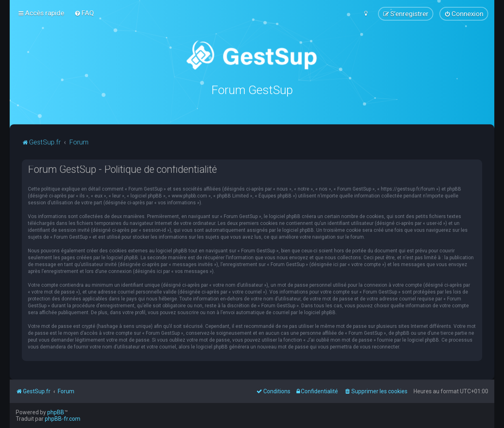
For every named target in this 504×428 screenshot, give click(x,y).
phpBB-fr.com (63, 419)
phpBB (56, 412)
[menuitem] (84, 13)
